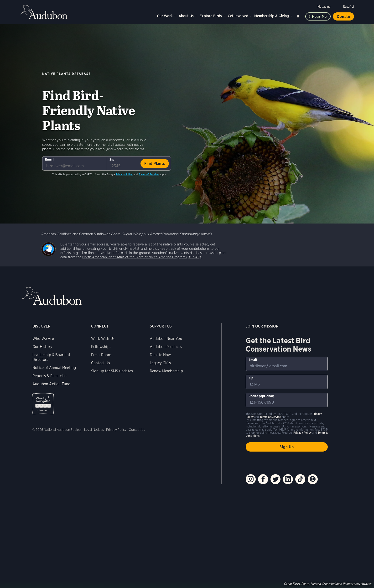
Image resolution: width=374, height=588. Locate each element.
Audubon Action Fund (51, 384)
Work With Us (103, 339)
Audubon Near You (166, 339)
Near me (319, 17)
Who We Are (43, 339)
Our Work (165, 16)
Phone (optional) (262, 396)
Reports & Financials (50, 376)
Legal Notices (94, 430)
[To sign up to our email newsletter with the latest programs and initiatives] (74, 163)
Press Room (101, 355)
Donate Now (160, 355)
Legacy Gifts (160, 363)
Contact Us (101, 363)
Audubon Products (166, 347)
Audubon (44, 12)
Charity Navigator (43, 404)
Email (49, 159)
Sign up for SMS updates (112, 371)
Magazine (324, 7)
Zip (112, 159)
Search (299, 15)
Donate (343, 17)
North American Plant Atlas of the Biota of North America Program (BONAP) (142, 257)
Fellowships (101, 347)
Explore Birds (211, 16)
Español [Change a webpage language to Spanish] (349, 7)
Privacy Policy (124, 174)
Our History (42, 347)
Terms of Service (149, 174)
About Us (186, 16)
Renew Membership (166, 371)
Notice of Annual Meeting (54, 368)
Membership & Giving (272, 16)
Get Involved (238, 16)
